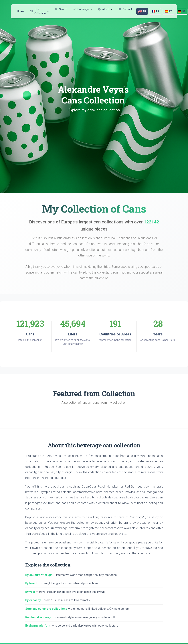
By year (30, 592)
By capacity (33, 600)
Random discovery (38, 617)
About (105, 9)
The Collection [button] (39, 11)
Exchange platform (38, 626)
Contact (125, 9)
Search (61, 9)
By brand (31, 583)
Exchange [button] (83, 9)
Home (21, 11)
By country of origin (39, 575)
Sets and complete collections (46, 609)
